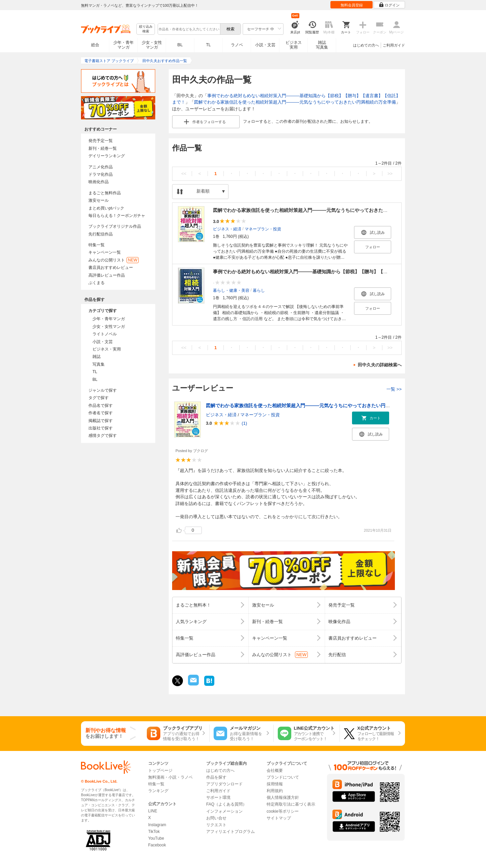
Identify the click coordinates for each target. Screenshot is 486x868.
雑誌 (97, 357)
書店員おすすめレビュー (111, 268)
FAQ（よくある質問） (226, 804)
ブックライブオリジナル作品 (115, 226)
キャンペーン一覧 (105, 252)
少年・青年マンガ (124, 45)
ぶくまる (97, 283)
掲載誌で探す (101, 421)
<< (184, 174)
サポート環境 (218, 797)
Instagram (157, 825)
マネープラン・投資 (263, 229)
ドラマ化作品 (101, 174)
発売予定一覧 (101, 141)
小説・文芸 (265, 45)
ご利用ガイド (394, 45)
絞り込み (146, 29)
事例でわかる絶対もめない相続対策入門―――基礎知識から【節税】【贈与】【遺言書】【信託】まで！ (324, 272)
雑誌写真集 (322, 45)
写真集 (99, 364)
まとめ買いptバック (106, 208)
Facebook (157, 845)
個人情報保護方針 (283, 797)
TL (208, 45)
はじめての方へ (366, 45)
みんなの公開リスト (114, 260)
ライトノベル (105, 334)
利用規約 (275, 791)
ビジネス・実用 (107, 349)
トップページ (160, 771)
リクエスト (216, 825)
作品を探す (216, 777)
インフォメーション (224, 811)
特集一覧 (97, 245)
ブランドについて (283, 777)
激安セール (99, 200)
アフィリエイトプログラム (231, 832)
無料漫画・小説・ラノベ (170, 777)
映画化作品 (99, 182)
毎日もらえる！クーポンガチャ (117, 216)
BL (180, 45)
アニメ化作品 (101, 167)
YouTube (156, 838)
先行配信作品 (101, 234)
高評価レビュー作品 (107, 275)
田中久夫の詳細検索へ (380, 365)
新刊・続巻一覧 (103, 148)
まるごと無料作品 (105, 193)
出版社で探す (101, 428)
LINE (153, 811)
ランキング (158, 791)
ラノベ (237, 45)
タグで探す (99, 398)
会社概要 (275, 771)
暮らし (259, 290)
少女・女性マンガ (152, 45)
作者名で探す (101, 413)
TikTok (154, 832)
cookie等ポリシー (283, 811)
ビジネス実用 (294, 45)
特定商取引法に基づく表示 (291, 804)
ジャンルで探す (103, 390)
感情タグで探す (103, 436)
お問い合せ (216, 818)
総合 (95, 45)
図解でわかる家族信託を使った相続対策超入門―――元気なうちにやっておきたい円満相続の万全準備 (295, 102)
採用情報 (275, 784)
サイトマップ (279, 818)
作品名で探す (101, 405)
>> (390, 174)
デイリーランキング (107, 156)
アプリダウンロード (224, 784)
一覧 (394, 389)
